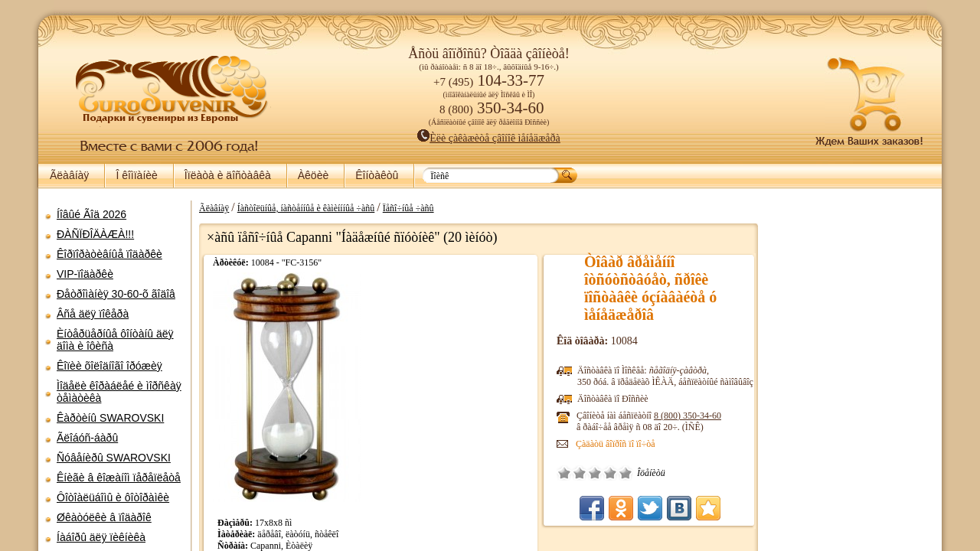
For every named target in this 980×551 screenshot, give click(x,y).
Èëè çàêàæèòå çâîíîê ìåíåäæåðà (489, 138)
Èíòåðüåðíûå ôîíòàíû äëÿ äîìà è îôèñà (115, 340)
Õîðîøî (610, 473)
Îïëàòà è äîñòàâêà (228, 175)
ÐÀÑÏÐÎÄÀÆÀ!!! (95, 234)
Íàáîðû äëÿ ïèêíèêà (101, 537)
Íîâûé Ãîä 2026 (91, 214)
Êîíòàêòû (377, 175)
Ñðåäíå (595, 473)
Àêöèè (313, 175)
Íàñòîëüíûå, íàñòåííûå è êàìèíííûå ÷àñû (306, 208)
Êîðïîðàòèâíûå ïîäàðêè (109, 254)
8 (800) (688, 416)
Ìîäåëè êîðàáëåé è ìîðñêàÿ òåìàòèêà (119, 392)
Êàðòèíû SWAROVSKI (110, 418)
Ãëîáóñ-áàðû (87, 438)
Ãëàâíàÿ (69, 175)
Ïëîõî (580, 473)
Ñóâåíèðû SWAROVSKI (114, 458)
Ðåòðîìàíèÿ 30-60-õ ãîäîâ (116, 294)
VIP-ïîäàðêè (85, 274)
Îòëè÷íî (626, 473)
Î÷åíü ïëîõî (564, 473)
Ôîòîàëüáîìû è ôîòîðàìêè (113, 497)
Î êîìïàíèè (136, 175)
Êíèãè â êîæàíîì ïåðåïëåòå (119, 478)
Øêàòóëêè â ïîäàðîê (104, 517)
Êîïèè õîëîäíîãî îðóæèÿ (109, 366)
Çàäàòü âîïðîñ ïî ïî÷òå (616, 444)
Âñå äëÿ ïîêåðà (93, 314)
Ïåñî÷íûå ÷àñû (408, 208)
